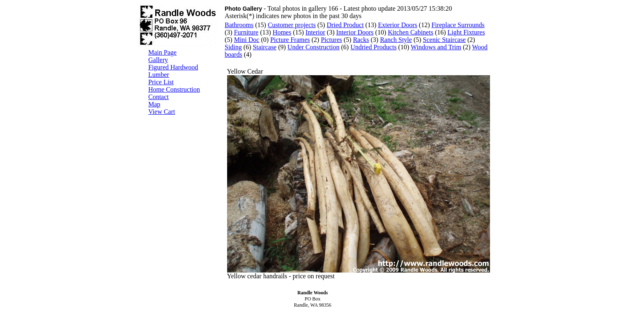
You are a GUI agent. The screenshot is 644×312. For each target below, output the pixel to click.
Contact (159, 97)
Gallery (158, 60)
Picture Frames (290, 40)
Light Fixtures (466, 32)
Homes (282, 32)
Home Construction (174, 89)
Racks (361, 40)
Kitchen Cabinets (411, 32)
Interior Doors (355, 32)
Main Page (162, 52)
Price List (161, 82)
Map (154, 104)
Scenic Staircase (444, 40)
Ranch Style (396, 40)
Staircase (264, 47)
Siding (233, 47)
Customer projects (292, 25)
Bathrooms (239, 25)
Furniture (246, 32)
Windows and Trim (436, 47)
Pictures (331, 40)
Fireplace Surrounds (458, 25)
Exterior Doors (398, 25)
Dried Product (345, 25)
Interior (315, 32)
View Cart (162, 112)
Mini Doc (247, 40)
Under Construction (314, 47)
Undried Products (373, 47)
